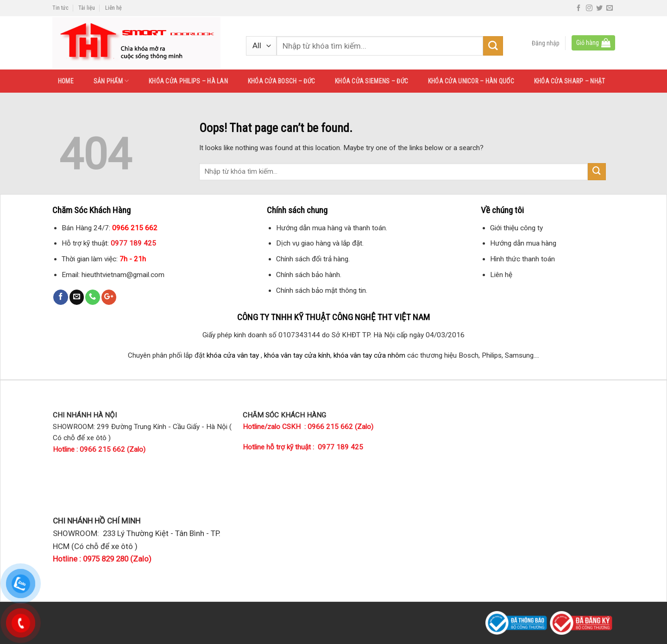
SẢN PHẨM (111, 81)
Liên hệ (113, 8)
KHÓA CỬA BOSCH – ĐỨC (282, 81)
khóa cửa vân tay (233, 355)
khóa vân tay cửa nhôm (369, 355)
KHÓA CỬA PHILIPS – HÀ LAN (188, 81)
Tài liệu (87, 8)
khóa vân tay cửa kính (297, 355)
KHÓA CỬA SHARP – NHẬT (570, 81)
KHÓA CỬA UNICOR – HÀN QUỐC (471, 81)
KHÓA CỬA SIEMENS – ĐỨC (371, 81)
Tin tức (60, 8)
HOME (66, 81)
